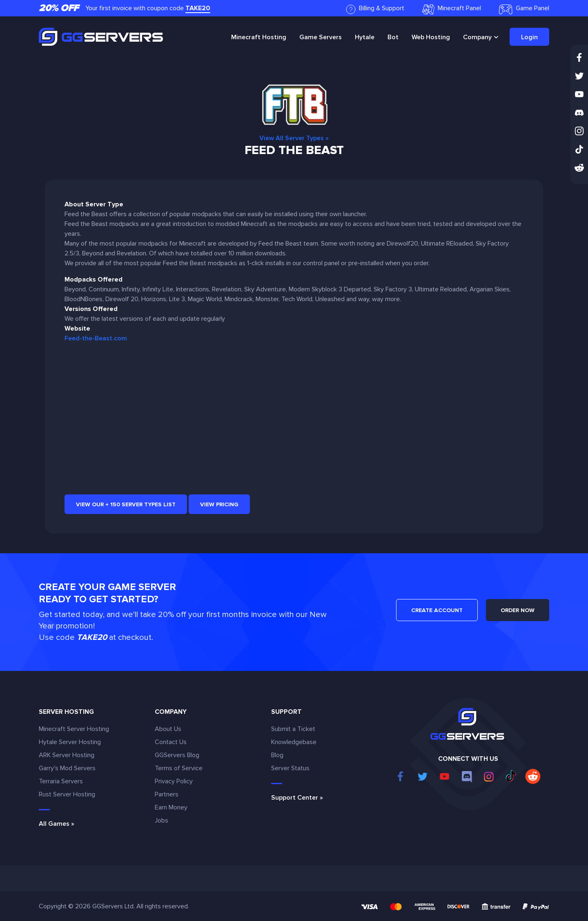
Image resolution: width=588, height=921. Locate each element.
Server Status (290, 768)
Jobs (161, 820)
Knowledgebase (294, 742)
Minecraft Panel (452, 9)
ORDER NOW (518, 610)
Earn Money (171, 807)
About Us (168, 729)
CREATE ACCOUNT (437, 610)
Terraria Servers (61, 781)
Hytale (365, 37)
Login (529, 37)
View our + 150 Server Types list (126, 504)
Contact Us (171, 742)
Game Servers (321, 37)
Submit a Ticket (293, 729)
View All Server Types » (294, 138)
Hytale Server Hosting (70, 742)
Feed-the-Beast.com (96, 338)
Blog (277, 755)
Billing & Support (375, 9)
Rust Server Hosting (67, 794)
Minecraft (259, 37)
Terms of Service (179, 768)
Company (477, 37)
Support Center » (297, 798)
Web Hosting (431, 37)
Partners (167, 794)
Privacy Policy (174, 781)
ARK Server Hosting (67, 755)
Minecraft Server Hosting (74, 729)
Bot (393, 37)
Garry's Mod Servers (67, 768)
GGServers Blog (177, 755)
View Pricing (219, 504)
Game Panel (524, 9)
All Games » (57, 824)
